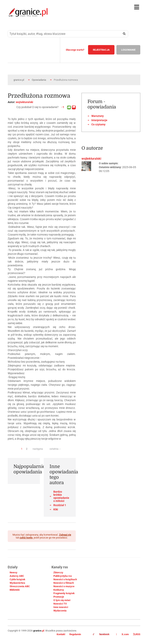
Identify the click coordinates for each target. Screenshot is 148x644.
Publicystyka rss (63, 576)
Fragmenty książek (64, 593)
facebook (101, 634)
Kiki (56, 509)
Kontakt (61, 634)
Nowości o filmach (64, 583)
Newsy (13, 572)
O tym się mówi (62, 600)
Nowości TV (60, 604)
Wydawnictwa (17, 583)
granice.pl (19, 80)
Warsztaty (98, 116)
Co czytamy (98, 124)
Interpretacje (99, 120)
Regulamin (75, 634)
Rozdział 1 (60, 505)
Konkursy (59, 590)
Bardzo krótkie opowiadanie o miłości (61, 496)
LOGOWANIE (128, 50)
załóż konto (26, 538)
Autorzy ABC (17, 576)
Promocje (59, 597)
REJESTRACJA (101, 50)
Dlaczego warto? (75, 50)
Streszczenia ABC (20, 586)
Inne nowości (61, 607)
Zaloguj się (65, 535)
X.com (123, 634)
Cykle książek (17, 579)
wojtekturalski (24, 102)
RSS (137, 634)
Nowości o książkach (65, 579)
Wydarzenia (60, 611)
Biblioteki (15, 590)
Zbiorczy (58, 572)
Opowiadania (39, 80)
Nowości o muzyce (64, 586)
